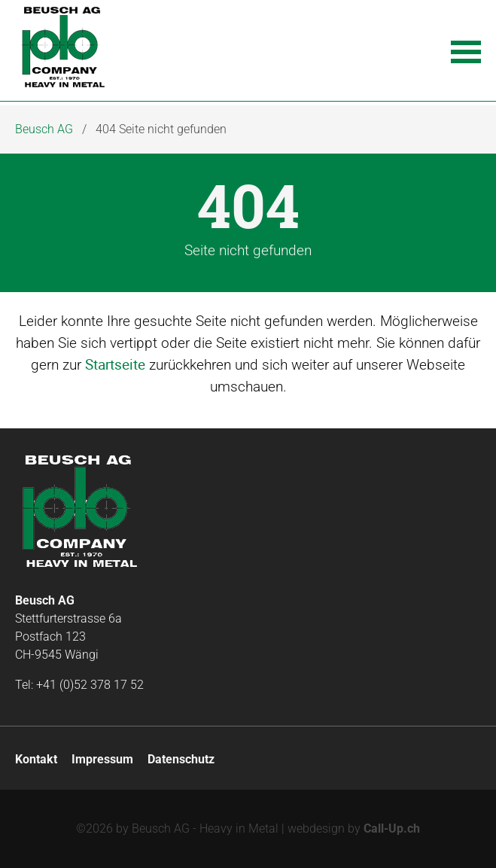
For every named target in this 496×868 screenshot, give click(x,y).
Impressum (102, 759)
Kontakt (36, 759)
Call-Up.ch (392, 828)
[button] (466, 50)
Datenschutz (181, 759)
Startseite (115, 364)
